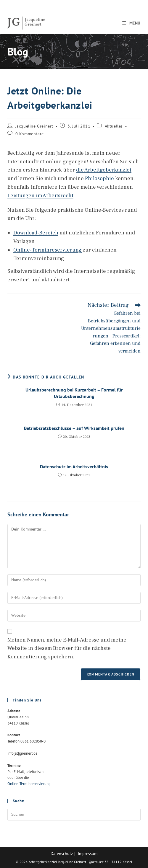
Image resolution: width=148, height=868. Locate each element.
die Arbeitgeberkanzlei (104, 170)
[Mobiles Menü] (131, 23)
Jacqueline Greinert (34, 126)
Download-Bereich (36, 233)
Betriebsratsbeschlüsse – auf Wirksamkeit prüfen (74, 428)
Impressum (88, 854)
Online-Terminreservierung (48, 250)
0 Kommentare (30, 134)
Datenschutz (62, 854)
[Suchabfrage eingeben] (74, 815)
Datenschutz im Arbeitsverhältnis (74, 466)
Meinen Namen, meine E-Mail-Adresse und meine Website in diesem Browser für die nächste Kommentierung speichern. (67, 648)
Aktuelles (114, 126)
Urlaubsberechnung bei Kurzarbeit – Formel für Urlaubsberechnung (74, 393)
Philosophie (99, 178)
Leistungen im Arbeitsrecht (40, 196)
